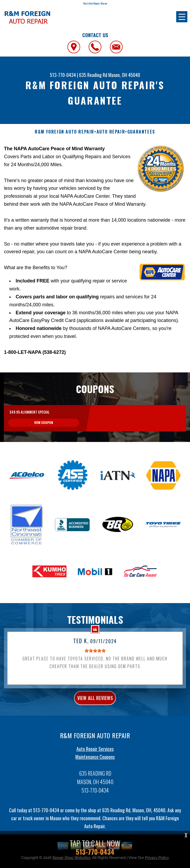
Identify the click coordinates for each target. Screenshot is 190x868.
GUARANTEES (141, 132)
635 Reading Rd (93, 75)
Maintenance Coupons (95, 783)
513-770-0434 (63, 75)
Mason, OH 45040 (124, 75)
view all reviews (95, 724)
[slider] (95, 676)
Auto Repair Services (95, 775)
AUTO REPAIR (111, 132)
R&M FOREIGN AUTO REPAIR (64, 132)
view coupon (44, 448)
